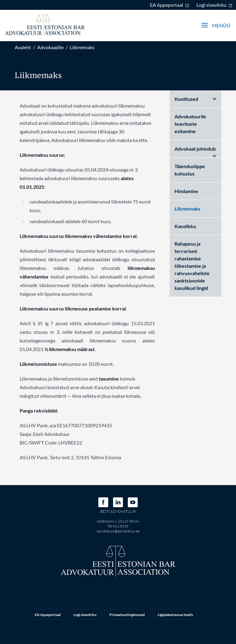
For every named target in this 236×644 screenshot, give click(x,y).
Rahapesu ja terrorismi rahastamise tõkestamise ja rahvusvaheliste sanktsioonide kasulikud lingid (192, 266)
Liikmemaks (82, 47)
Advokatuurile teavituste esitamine (190, 124)
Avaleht (23, 47)
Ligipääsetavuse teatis (175, 615)
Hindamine (186, 191)
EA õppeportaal (169, 5)
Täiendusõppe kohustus (190, 170)
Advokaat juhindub (195, 152)
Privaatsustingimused (127, 615)
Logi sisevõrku (214, 5)
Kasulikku (185, 226)
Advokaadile (50, 47)
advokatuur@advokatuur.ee (118, 531)
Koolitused (195, 99)
